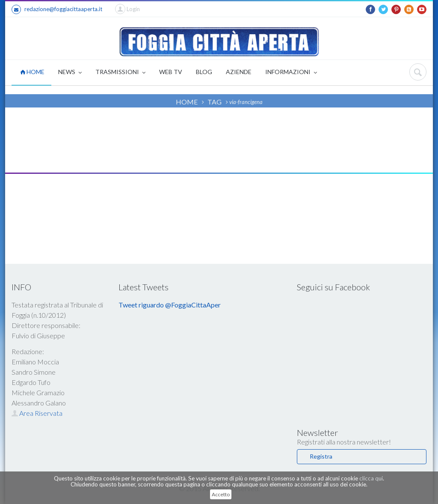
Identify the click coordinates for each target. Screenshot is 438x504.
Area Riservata (37, 413)
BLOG (204, 72)
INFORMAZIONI (291, 73)
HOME (32, 72)
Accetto (221, 494)
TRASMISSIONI (120, 73)
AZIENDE (239, 72)
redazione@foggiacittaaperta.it (57, 9)
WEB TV (171, 72)
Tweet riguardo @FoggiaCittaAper (170, 305)
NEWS (70, 73)
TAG (215, 102)
